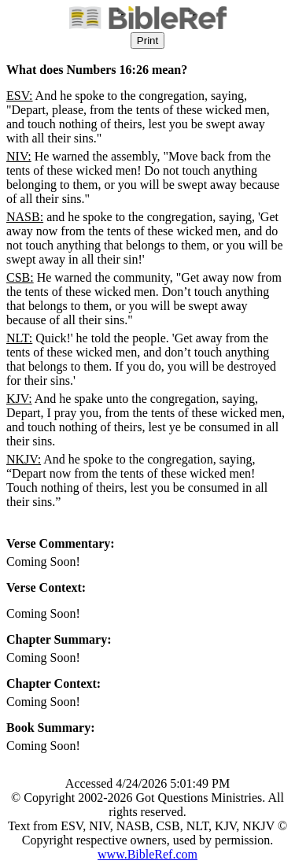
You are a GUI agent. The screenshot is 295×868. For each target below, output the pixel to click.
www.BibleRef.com (147, 854)
